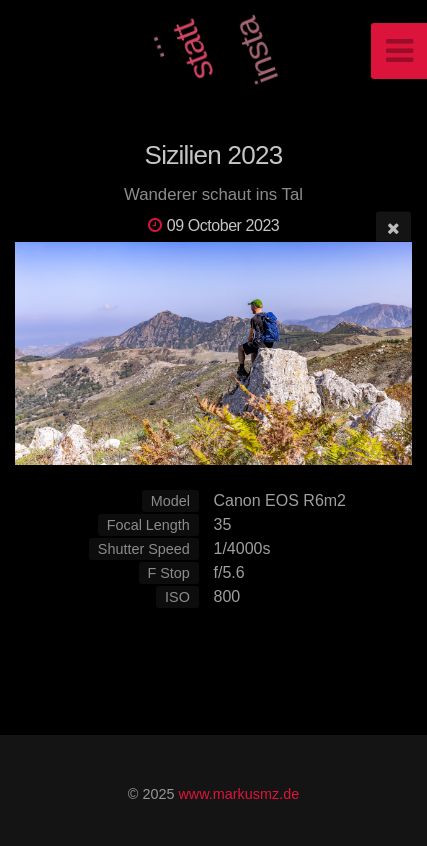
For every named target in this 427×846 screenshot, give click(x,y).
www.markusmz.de (238, 794)
